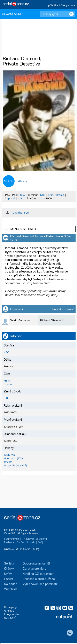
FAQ (40, 542)
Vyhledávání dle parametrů (41, 584)
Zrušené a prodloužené (39, 579)
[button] (39, 229)
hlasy (23, 181)
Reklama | (10, 542)
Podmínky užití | (14, 539)
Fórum (9, 579)
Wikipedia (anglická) (15, 465)
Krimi (51, 195)
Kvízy (8, 573)
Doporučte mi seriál (36, 563)
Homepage (11, 607)
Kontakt (31, 542)
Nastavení (10, 618)
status (21, 198)
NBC (43, 195)
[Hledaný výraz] (57, 14)
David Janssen (21, 213)
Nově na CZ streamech (38, 573)
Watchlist (11, 589)
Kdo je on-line (12, 614)
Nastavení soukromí (35, 539)
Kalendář (10, 584)
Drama (60, 195)
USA (22, 195)
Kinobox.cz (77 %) (14, 458)
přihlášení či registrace (62, 5)
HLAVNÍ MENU (12, 14)
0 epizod (10, 198)
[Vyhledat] (71, 14)
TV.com (8, 462)
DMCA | (21, 542)
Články (9, 568)
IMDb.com (10, 455)
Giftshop (9, 611)
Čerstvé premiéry (34, 568)
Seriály (9, 563)
